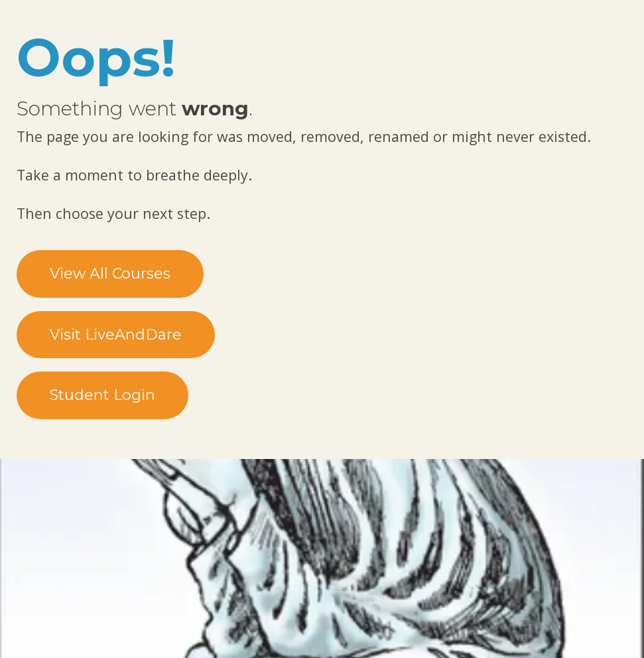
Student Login (102, 395)
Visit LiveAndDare (116, 335)
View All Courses (110, 274)
